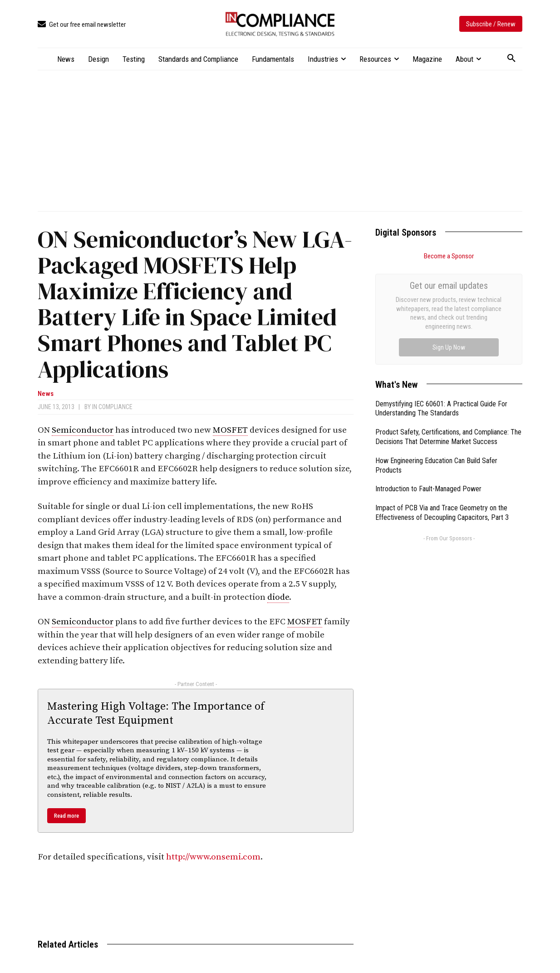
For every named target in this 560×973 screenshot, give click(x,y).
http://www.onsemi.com (213, 857)
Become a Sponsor (449, 256)
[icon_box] (82, 25)
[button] (511, 59)
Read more (66, 816)
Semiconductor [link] (83, 430)
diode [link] (278, 597)
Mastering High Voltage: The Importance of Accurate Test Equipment (156, 714)
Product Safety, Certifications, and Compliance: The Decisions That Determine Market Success (448, 335)
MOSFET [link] (230, 430)
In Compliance (112, 407)
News (46, 394)
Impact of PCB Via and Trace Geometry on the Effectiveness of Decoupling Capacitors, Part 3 (442, 410)
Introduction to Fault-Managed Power (428, 387)
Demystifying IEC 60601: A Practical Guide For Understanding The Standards (441, 306)
